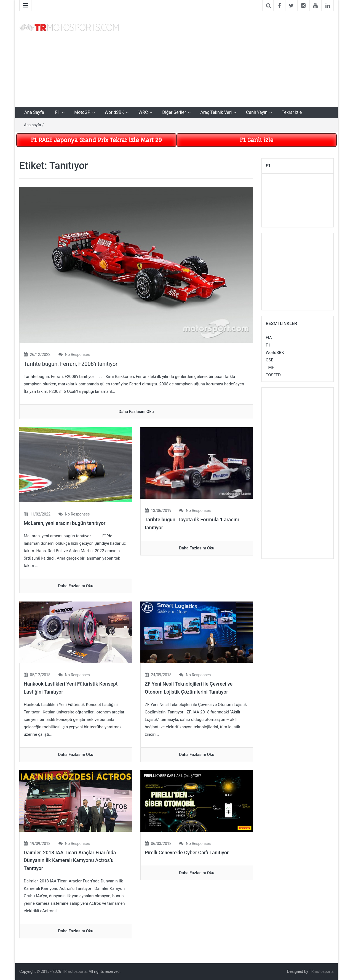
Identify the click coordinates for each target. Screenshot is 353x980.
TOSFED (273, 375)
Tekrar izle (292, 112)
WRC (143, 112)
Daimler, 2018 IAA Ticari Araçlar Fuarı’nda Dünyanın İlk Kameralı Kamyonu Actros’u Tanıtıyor (70, 860)
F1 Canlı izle (257, 140)
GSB (270, 360)
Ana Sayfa (34, 112)
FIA (269, 338)
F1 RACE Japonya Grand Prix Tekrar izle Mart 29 (96, 140)
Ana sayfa (33, 125)
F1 (58, 112)
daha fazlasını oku (136, 412)
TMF (270, 367)
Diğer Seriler (174, 112)
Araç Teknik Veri (216, 112)
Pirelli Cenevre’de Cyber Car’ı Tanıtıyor (187, 853)
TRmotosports (74, 971)
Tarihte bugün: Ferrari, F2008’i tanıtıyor (71, 364)
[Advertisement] (230, 58)
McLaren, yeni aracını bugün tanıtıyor (65, 523)
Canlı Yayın (257, 112)
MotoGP (82, 112)
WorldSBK (114, 112)
